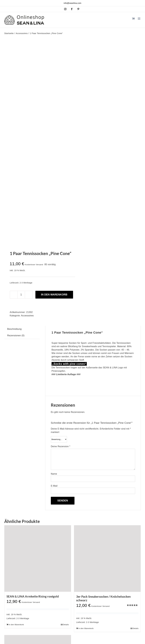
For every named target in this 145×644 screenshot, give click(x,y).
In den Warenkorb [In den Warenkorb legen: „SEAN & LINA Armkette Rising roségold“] (16, 625)
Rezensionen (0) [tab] (16, 335)
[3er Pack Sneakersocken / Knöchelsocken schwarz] (107, 559)
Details (66, 625)
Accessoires (27, 316)
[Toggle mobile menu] (139, 19)
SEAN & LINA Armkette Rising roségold (33, 596)
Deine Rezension (61, 446)
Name (54, 474)
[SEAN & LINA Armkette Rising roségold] (38, 559)
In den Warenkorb (54, 295)
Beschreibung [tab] (14, 329)
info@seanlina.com (72, 3)
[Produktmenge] (21, 295)
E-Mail (54, 486)
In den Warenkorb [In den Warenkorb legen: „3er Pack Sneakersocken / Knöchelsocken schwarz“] (86, 628)
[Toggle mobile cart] (133, 19)
